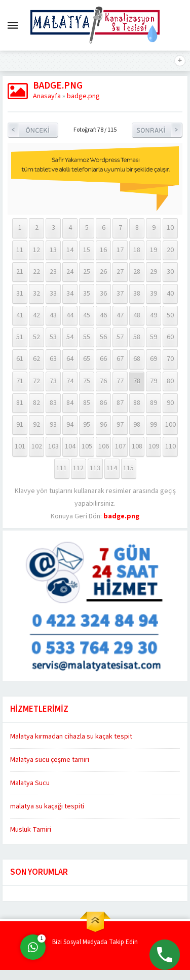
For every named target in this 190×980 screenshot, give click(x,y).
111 (62, 468)
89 (154, 403)
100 (170, 425)
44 (70, 315)
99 (154, 425)
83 (53, 403)
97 (120, 425)
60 (170, 337)
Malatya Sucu (30, 783)
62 (36, 359)
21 (20, 272)
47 (120, 315)
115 (128, 468)
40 (170, 294)
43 (53, 315)
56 (103, 337)
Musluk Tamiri (31, 830)
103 (53, 446)
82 (36, 403)
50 (170, 315)
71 (20, 381)
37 (120, 294)
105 (87, 446)
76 (103, 381)
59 (154, 337)
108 (137, 446)
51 (20, 337)
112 (78, 468)
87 (120, 403)
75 (87, 381)
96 (103, 425)
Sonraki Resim (157, 130)
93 (53, 425)
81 (20, 403)
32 (36, 294)
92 (36, 425)
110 (170, 446)
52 (36, 337)
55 (87, 337)
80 (170, 381)
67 (120, 359)
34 (70, 294)
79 (154, 381)
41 (20, 315)
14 (70, 250)
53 (53, 337)
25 (87, 272)
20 (170, 250)
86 (103, 403)
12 (36, 250)
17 (120, 250)
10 (170, 228)
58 (137, 337)
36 (103, 294)
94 (70, 425)
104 (70, 446)
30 (170, 272)
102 (37, 446)
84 (70, 403)
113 (95, 468)
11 (20, 250)
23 (53, 272)
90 (170, 403)
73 (53, 381)
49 (154, 315)
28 (137, 272)
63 (53, 359)
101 (20, 446)
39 (154, 294)
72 (36, 381)
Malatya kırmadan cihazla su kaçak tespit (71, 737)
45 (87, 315)
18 (137, 250)
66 (103, 359)
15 (87, 250)
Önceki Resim (33, 130)
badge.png (83, 96)
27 (120, 272)
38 (137, 294)
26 (103, 272)
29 (154, 272)
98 (137, 425)
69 (154, 359)
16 (103, 250)
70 (170, 359)
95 (87, 425)
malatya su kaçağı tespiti (47, 806)
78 (137, 381)
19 (154, 250)
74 (70, 381)
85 (87, 403)
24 (70, 272)
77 (120, 381)
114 (112, 468)
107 (120, 446)
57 (120, 337)
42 (36, 315)
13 (53, 250)
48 (137, 315)
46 (103, 315)
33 (53, 294)
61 (20, 359)
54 (70, 337)
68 (137, 359)
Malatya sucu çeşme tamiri (50, 760)
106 (104, 446)
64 (70, 359)
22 (36, 272)
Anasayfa (47, 96)
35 (87, 294)
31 (20, 294)
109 (154, 446)
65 (87, 359)
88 (137, 403)
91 (20, 425)
